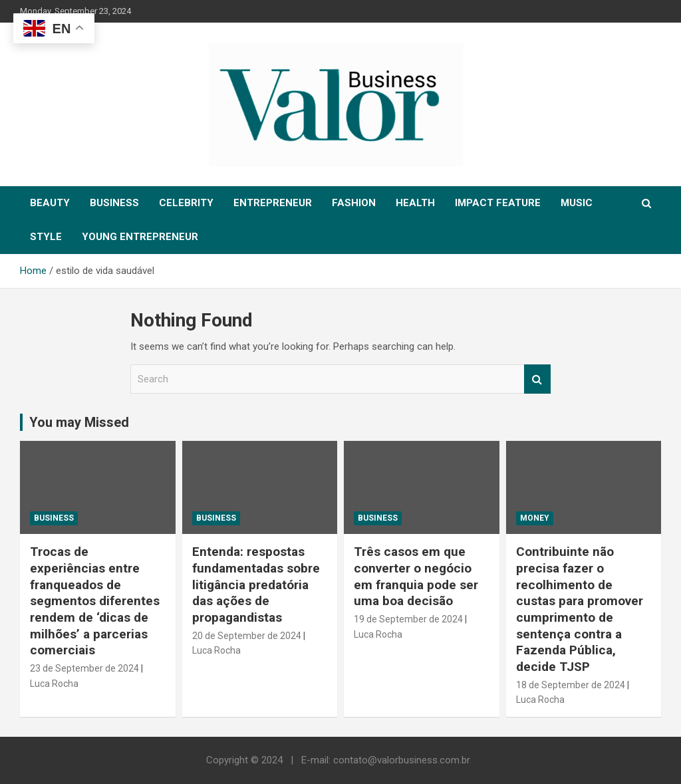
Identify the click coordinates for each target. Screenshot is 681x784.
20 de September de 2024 (247, 636)
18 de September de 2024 (571, 685)
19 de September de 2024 (408, 619)
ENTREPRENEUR (273, 203)
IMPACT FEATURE (498, 203)
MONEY (535, 518)
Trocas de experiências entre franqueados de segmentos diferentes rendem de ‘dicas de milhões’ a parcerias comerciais (95, 601)
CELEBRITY (186, 203)
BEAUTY (50, 203)
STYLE (46, 237)
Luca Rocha (54, 684)
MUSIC (577, 203)
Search (537, 379)
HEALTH (415, 203)
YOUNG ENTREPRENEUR (140, 237)
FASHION (354, 203)
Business (54, 518)
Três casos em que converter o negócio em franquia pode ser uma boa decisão (416, 576)
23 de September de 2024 (84, 668)
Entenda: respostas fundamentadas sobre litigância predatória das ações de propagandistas (256, 585)
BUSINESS (114, 203)
